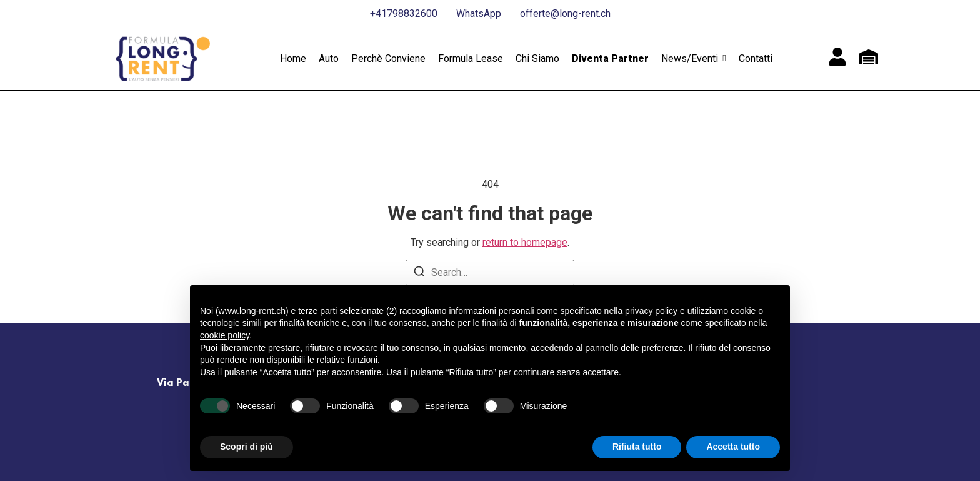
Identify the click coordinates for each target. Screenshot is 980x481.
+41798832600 (404, 13)
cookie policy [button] (225, 335)
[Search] (419, 274)
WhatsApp (479, 13)
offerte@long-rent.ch (565, 13)
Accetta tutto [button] (733, 447)
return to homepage (525, 242)
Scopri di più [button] (247, 447)
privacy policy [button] (651, 311)
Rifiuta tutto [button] (637, 447)
